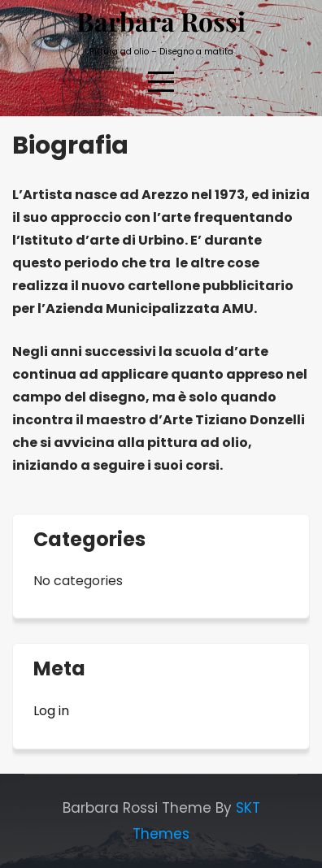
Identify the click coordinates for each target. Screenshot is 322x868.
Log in (51, 711)
